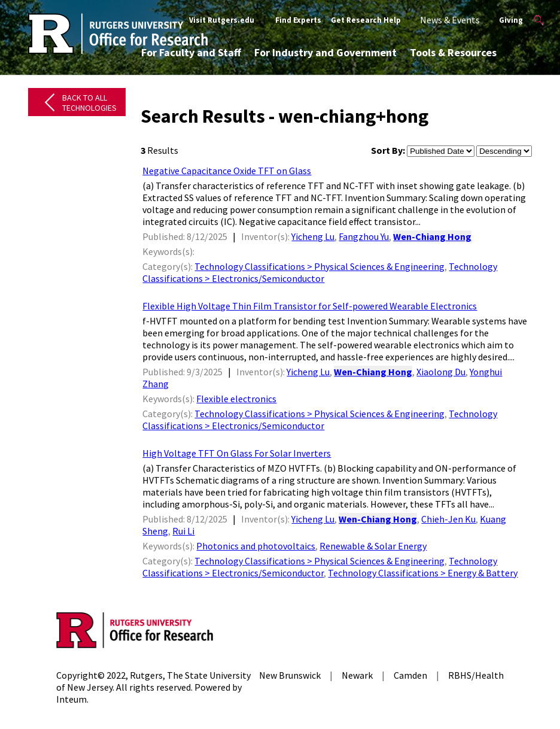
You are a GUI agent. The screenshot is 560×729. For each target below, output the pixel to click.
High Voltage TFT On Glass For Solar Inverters (237, 453)
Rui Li (183, 531)
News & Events (450, 20)
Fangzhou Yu (364, 236)
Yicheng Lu (313, 236)
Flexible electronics (236, 399)
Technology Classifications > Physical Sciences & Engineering (319, 266)
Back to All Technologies (89, 103)
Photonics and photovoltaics (256, 546)
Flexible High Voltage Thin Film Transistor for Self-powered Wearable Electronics (310, 306)
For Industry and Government (325, 52)
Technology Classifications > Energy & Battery (423, 573)
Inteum (71, 699)
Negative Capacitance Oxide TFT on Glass (227, 171)
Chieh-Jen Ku (448, 519)
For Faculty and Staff (191, 52)
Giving (511, 20)
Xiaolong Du (441, 372)
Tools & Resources (453, 52)
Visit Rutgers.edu (222, 20)
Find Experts (298, 20)
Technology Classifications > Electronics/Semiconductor (320, 272)
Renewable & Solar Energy (373, 546)
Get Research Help (366, 20)
